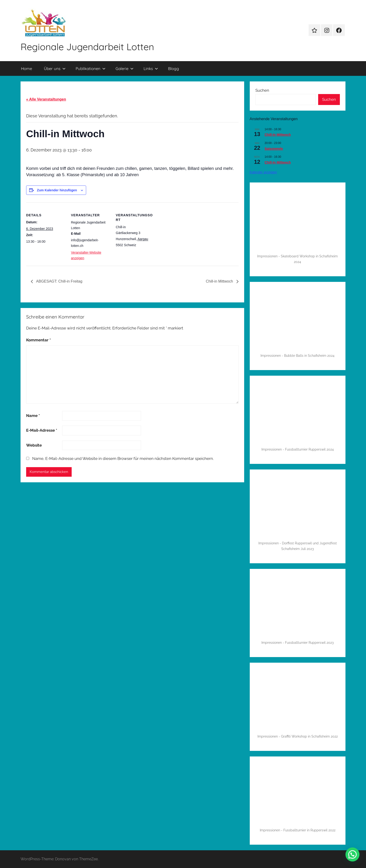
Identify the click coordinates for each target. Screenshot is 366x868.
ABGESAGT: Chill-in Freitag (59, 281)
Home (26, 68)
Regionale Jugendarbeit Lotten (87, 47)
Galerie (125, 68)
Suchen (262, 90)
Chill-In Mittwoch (278, 135)
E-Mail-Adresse (42, 430)
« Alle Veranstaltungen (46, 99)
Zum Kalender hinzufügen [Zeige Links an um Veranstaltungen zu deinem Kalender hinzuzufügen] (57, 190)
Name (33, 416)
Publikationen (91, 68)
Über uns (55, 68)
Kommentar (39, 340)
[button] (352, 854)
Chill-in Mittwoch (220, 281)
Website (34, 445)
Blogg (174, 68)
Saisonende (274, 149)
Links (151, 68)
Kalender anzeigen (263, 172)
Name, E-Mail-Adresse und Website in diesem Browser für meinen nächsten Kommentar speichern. (123, 458)
